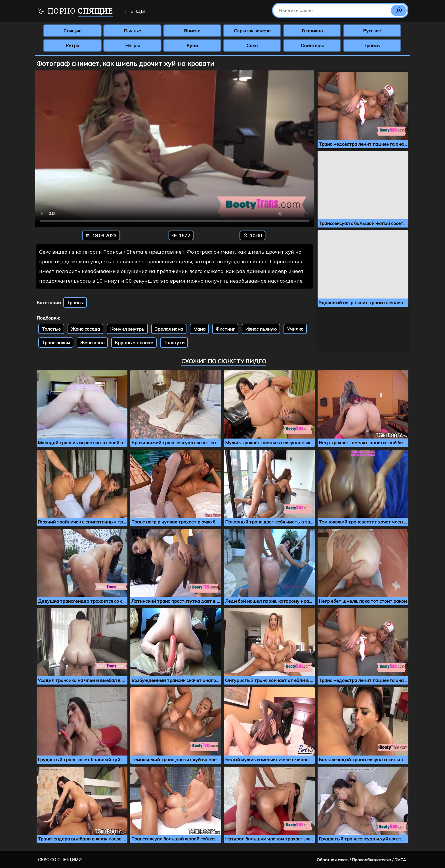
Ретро (72, 45)
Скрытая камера (252, 31)
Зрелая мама (169, 329)
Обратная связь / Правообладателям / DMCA (361, 860)
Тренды (135, 11)
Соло (252, 45)
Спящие (73, 31)
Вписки (192, 31)
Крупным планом (134, 343)
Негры (132, 45)
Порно (75, 12)
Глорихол (312, 31)
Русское (372, 31)
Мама (199, 329)
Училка (295, 329)
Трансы (372, 45)
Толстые (51, 329)
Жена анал (92, 343)
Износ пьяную (261, 329)
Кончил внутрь (127, 329)
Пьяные (132, 31)
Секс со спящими (60, 860)
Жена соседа (85, 329)
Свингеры (312, 45)
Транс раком (56, 343)
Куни (192, 45)
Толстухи (174, 343)
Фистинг (225, 329)
